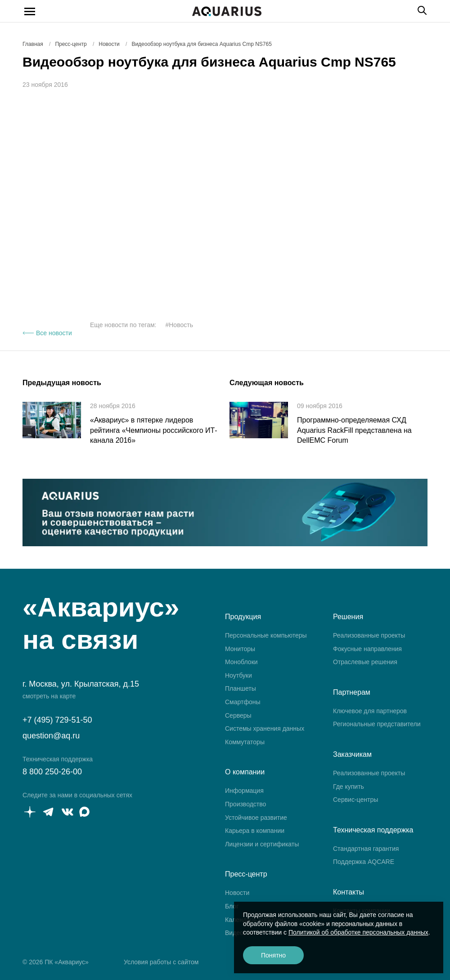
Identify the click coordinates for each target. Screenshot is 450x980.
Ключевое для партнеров (370, 711)
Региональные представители (377, 724)
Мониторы (240, 649)
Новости (237, 893)
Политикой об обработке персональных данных (358, 932)
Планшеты (241, 688)
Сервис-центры (355, 800)
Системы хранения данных (265, 728)
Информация (244, 791)
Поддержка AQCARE (364, 862)
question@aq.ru (51, 736)
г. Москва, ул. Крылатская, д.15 (81, 684)
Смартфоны (243, 702)
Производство (245, 804)
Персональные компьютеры (266, 635)
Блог (232, 906)
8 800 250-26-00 (52, 772)
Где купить (349, 787)
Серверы (238, 715)
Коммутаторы (245, 742)
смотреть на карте (49, 696)
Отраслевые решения (365, 662)
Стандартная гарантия (366, 849)
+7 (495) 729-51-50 (57, 720)
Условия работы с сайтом (161, 962)
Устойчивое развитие (256, 818)
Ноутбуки (238, 675)
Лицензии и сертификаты (262, 844)
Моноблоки (241, 662)
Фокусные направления (367, 649)
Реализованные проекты (369, 635)
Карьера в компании (255, 831)
